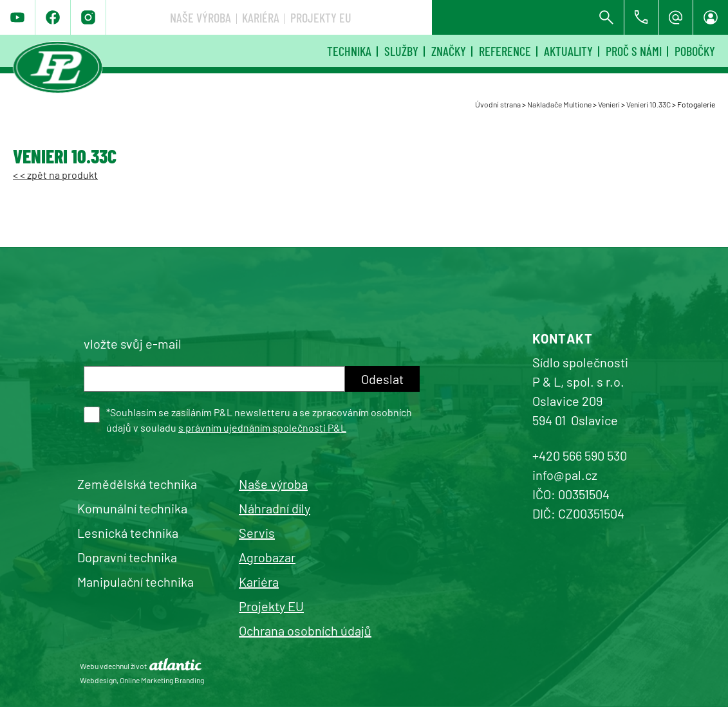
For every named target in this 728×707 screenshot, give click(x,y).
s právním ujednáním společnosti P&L (262, 427)
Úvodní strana (498, 104)
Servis (257, 533)
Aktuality (568, 51)
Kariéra (453, 17)
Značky (449, 51)
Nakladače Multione (559, 104)
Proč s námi (634, 51)
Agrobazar (267, 557)
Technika (349, 51)
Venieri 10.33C (649, 104)
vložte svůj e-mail (133, 344)
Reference (505, 51)
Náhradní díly (275, 508)
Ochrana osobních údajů (305, 630)
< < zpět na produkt (55, 175)
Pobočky (695, 51)
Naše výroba (392, 17)
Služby (401, 51)
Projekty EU (513, 17)
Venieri (609, 104)
